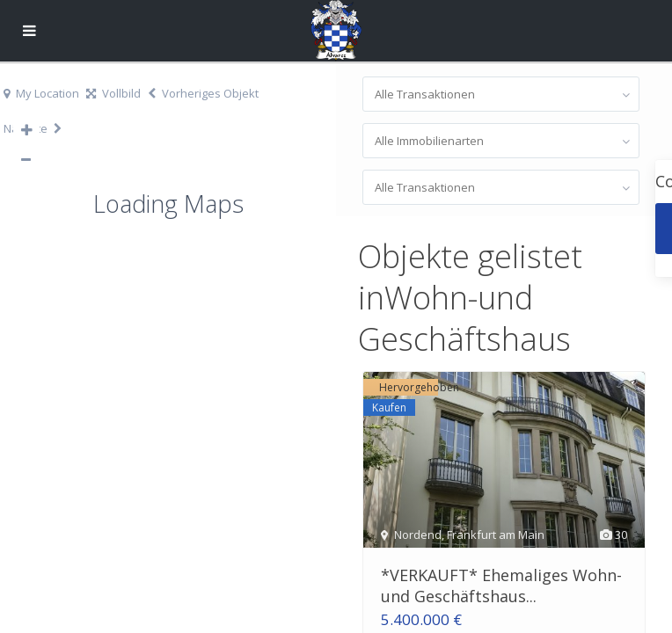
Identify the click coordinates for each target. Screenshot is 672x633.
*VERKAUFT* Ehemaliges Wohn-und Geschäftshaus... (501, 585)
